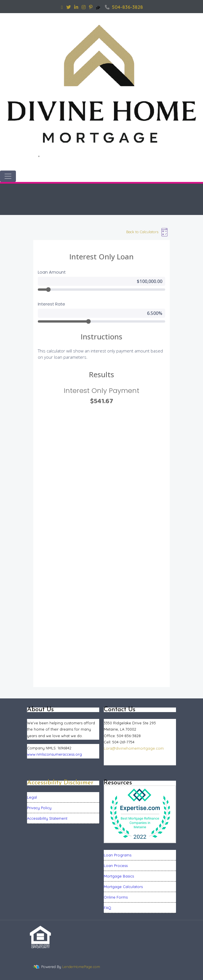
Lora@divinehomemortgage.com (134, 748)
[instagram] (84, 7)
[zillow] (99, 7)
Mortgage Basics (119, 876)
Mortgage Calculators (123, 887)
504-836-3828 (124, 7)
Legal (32, 797)
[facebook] (62, 7)
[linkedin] (76, 7)
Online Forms (116, 897)
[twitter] (69, 7)
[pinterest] (91, 7)
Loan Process (116, 866)
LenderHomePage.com (81, 967)
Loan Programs (118, 855)
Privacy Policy (39, 808)
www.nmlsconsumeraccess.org (54, 754)
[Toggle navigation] (8, 176)
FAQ (107, 908)
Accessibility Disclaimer (60, 783)
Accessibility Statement (47, 818)
